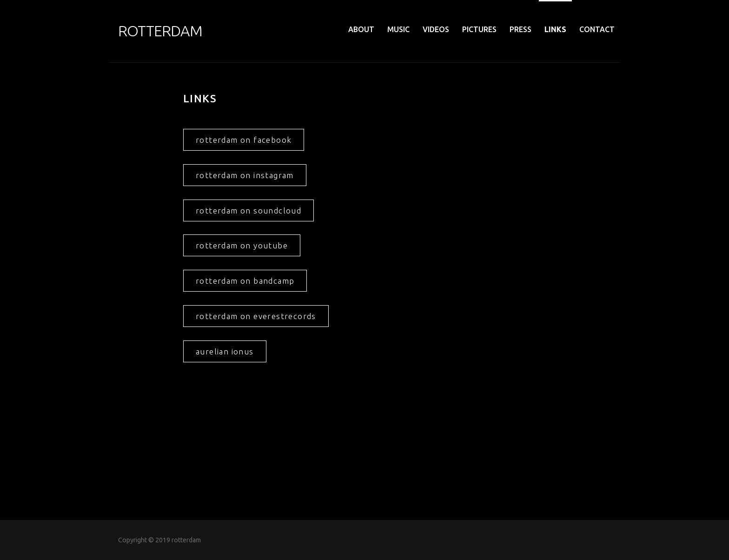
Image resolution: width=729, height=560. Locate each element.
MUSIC (398, 29)
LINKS (555, 29)
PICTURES (479, 29)
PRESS (520, 29)
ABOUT (361, 29)
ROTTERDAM (160, 31)
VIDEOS (436, 29)
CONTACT (597, 29)
